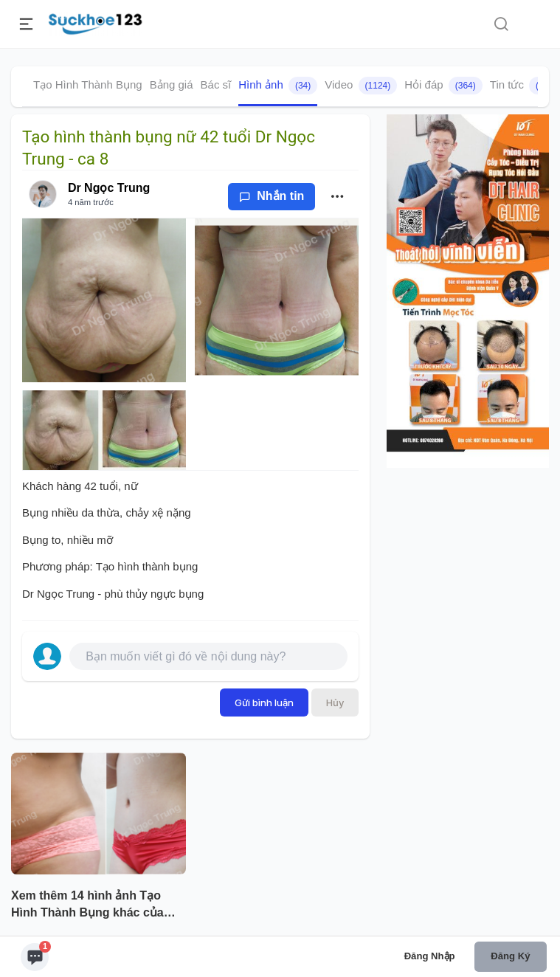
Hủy (335, 702)
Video (361, 86)
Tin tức (524, 86)
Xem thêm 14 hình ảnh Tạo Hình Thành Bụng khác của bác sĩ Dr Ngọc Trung (87, 905)
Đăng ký (510, 956)
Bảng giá (172, 84)
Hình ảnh (278, 86)
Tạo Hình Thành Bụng (88, 84)
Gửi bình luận (264, 702)
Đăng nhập (430, 956)
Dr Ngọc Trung (109, 188)
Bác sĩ (216, 84)
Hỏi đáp (443, 86)
